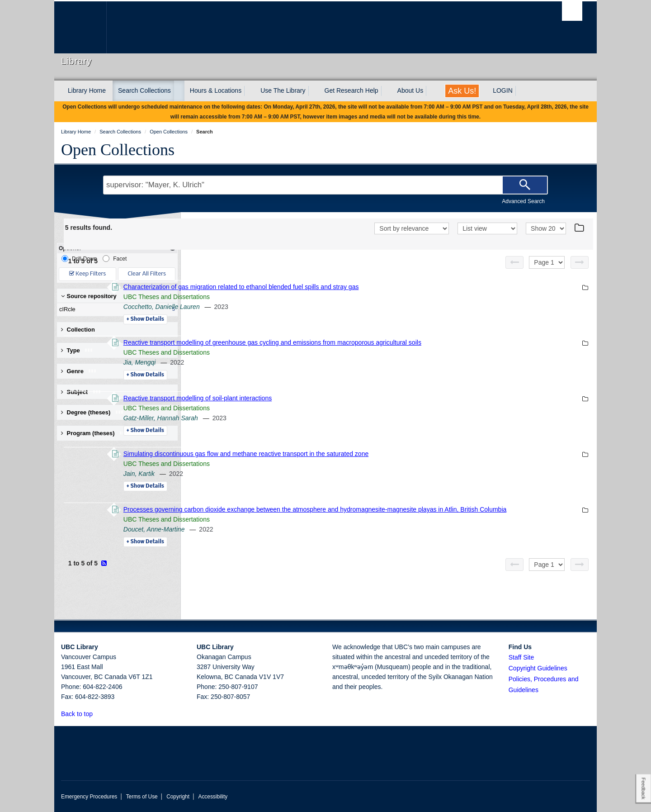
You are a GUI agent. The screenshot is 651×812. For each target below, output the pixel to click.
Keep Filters (87, 274)
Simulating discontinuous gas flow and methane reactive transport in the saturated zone (369, 454)
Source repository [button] (89, 296)
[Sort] (412, 228)
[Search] (525, 185)
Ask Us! (462, 91)
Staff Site (521, 657)
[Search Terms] (325, 185)
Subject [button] (81, 392)
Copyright (178, 797)
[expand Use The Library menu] (314, 91)
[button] (98, 714)
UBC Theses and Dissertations (290, 297)
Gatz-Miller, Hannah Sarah (284, 418)
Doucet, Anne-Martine (278, 539)
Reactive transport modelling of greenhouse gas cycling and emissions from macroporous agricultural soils (396, 342)
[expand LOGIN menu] (521, 91)
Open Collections (118, 150)
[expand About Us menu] (431, 91)
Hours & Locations (216, 90)
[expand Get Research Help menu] (387, 91)
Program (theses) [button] (94, 433)
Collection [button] (78, 330)
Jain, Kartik (262, 474)
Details (269, 319)
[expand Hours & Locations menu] (250, 91)
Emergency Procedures (89, 797)
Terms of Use (142, 797)
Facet (115, 259)
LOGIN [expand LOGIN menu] (503, 90)
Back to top (81, 714)
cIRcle (115, 309)
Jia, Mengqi (263, 362)
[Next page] (580, 262)
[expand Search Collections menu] (179, 91)
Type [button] (77, 350)
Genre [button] (79, 371)
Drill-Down (79, 259)
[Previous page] (514, 262)
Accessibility (213, 797)
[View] (487, 228)
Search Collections (144, 90)
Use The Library (283, 90)
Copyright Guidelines (538, 668)
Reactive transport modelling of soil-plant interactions (321, 398)
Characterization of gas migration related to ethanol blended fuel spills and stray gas (365, 287)
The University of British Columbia (80, 27)
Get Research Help (351, 90)
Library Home (87, 90)
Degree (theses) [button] (92, 412)
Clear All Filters (147, 274)
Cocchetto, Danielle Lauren (285, 307)
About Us (410, 90)
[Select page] (547, 262)
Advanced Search (523, 201)
